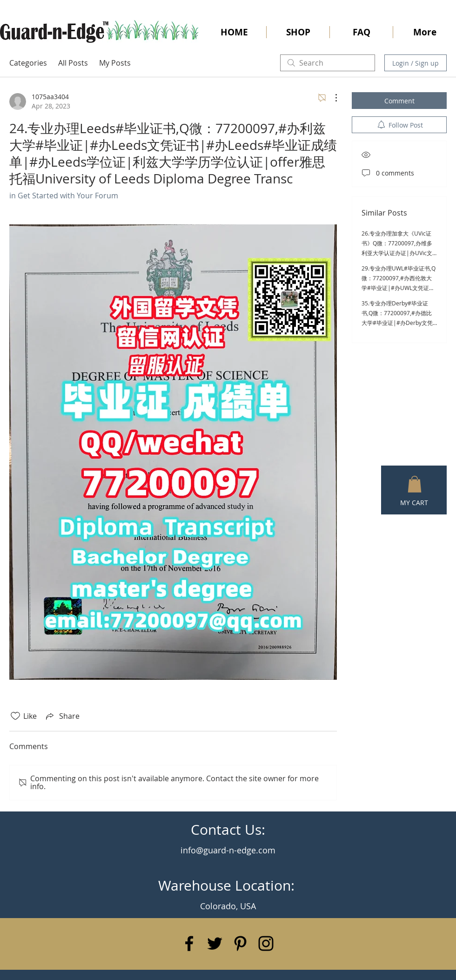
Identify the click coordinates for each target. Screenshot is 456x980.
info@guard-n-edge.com (228, 850)
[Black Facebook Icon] (189, 943)
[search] (328, 63)
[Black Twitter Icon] (215, 943)
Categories (28, 63)
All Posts (73, 63)
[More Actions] (331, 98)
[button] (415, 484)
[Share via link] (62, 716)
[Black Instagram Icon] (266, 943)
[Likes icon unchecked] (15, 716)
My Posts (115, 63)
